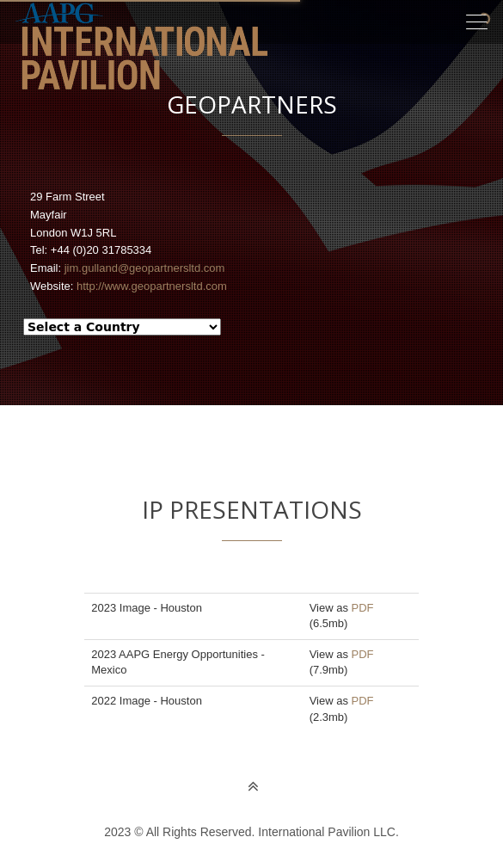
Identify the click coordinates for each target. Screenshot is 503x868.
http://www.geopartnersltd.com (152, 286)
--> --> (122, 327)
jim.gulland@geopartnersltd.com (145, 268)
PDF (363, 608)
